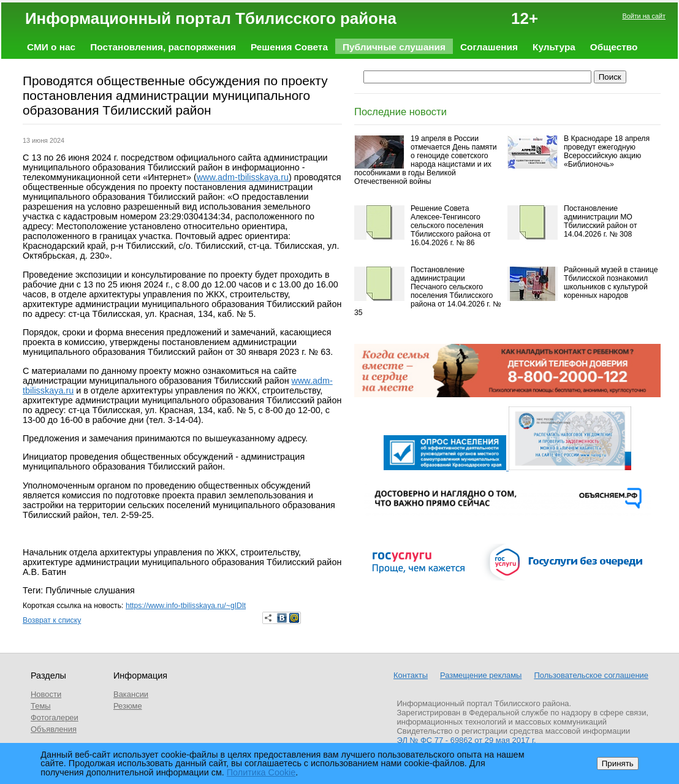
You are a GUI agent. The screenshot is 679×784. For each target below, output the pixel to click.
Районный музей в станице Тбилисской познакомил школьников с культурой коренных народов (611, 283)
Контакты (411, 675)
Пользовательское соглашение (591, 675)
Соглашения (489, 47)
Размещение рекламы (481, 675)
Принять (618, 763)
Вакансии (131, 694)
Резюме (128, 706)
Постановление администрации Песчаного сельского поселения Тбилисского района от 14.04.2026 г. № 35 (427, 291)
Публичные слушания (394, 47)
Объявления (54, 729)
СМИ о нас (51, 47)
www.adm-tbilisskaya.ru (243, 177)
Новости (46, 694)
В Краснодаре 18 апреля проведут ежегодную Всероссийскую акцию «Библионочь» (607, 151)
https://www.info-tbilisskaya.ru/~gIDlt (186, 606)
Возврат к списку (52, 620)
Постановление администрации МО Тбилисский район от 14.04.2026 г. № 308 (600, 221)
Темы (41, 706)
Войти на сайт (644, 16)
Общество (614, 47)
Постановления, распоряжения (163, 47)
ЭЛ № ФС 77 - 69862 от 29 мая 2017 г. (467, 740)
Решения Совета (289, 47)
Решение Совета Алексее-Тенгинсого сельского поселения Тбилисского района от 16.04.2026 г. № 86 (451, 226)
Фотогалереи (55, 717)
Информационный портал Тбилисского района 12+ (282, 18)
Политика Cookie (261, 772)
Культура (554, 47)
